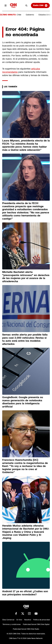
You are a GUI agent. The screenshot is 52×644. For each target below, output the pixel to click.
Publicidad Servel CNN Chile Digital (36, 624)
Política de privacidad (42, 620)
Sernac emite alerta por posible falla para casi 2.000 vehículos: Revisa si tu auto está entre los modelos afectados (25, 339)
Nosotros (28, 620)
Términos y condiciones (12, 624)
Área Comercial (8, 620)
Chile (19, 15)
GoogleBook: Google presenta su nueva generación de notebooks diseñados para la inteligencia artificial (23, 402)
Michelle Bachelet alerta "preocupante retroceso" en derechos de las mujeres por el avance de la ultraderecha (26, 277)
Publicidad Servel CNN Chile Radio (26, 629)
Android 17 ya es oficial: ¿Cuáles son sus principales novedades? (25, 593)
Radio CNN (40, 5)
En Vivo (19, 620)
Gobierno (30, 15)
